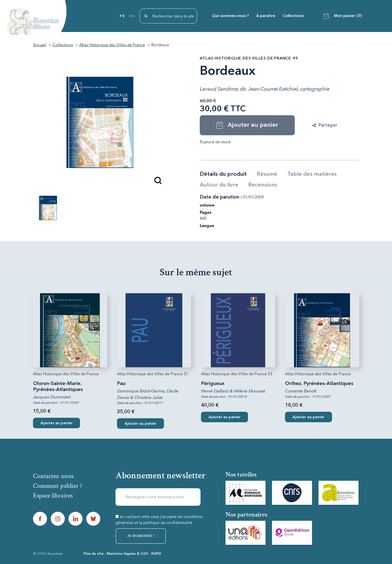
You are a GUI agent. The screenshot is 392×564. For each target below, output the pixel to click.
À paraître (266, 16)
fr (122, 16)
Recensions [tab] (263, 185)
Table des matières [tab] (312, 174)
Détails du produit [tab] (223, 174)
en (132, 16)
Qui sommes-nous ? (230, 16)
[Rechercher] (168, 16)
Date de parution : (221, 197)
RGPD (156, 554)
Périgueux (213, 384)
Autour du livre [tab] (219, 185)
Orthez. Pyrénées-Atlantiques (319, 384)
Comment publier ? (58, 486)
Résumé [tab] (267, 174)
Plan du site (93, 554)
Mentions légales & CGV (127, 554)
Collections (293, 16)
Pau (121, 384)
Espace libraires (53, 495)
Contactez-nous (53, 476)
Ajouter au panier (56, 423)
